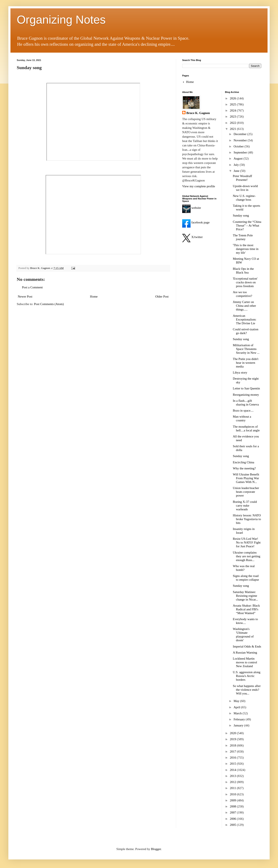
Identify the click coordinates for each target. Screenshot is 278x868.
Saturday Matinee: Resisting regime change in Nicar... (245, 596)
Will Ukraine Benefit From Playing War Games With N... (246, 478)
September (241, 152)
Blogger (156, 849)
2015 (233, 764)
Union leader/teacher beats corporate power (246, 492)
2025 (233, 104)
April (237, 707)
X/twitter (192, 237)
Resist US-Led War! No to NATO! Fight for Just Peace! (247, 542)
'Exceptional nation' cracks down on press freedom (245, 282)
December (240, 134)
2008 (233, 806)
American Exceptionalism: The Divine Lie (245, 319)
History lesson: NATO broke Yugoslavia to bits (247, 519)
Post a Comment (32, 287)
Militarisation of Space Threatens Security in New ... (246, 349)
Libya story (240, 373)
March (238, 713)
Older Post (162, 297)
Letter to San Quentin (246, 388)
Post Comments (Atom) (49, 304)
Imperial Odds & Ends (247, 646)
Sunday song (241, 215)
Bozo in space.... (243, 411)
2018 (233, 745)
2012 (233, 782)
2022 (233, 123)
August (239, 158)
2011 (233, 788)
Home (94, 297)
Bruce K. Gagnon (198, 113)
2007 (233, 812)
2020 (233, 733)
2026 (233, 98)
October (239, 146)
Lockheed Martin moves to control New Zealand (245, 662)
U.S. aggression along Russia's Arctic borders (247, 676)
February (240, 719)
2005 (233, 825)
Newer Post (25, 297)
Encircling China (243, 462)
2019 (233, 739)
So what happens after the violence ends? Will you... (247, 690)
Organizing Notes (61, 20)
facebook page (196, 222)
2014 (233, 770)
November (241, 140)
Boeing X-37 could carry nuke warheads (245, 506)
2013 (233, 776)
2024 (233, 110)
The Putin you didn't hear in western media (246, 363)
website (192, 208)
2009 (233, 800)
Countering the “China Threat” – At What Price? (247, 226)
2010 (233, 794)
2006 (233, 819)
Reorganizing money (246, 395)
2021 (233, 129)
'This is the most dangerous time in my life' (246, 249)
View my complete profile (199, 186)
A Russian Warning (245, 653)
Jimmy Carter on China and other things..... (244, 306)
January (239, 725)
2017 (233, 751)
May (237, 701)
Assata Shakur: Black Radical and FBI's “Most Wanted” (246, 609)
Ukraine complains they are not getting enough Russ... (247, 556)
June (237, 171)
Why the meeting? (244, 468)
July (237, 165)
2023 (233, 117)
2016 (233, 758)
